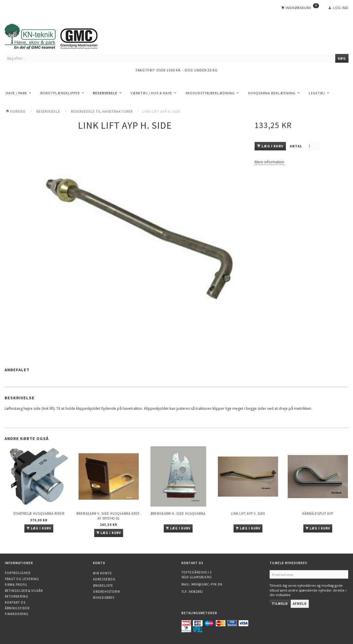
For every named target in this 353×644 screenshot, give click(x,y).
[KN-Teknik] (59, 35)
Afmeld (300, 604)
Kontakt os (15, 602)
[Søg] (342, 58)
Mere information (269, 162)
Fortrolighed (18, 573)
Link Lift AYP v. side (248, 514)
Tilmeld (280, 604)
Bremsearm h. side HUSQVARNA (178, 514)
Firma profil (16, 585)
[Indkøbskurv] (300, 8)
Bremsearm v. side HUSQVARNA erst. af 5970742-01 (108, 516)
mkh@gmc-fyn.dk (207, 584)
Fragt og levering (22, 579)
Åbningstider (17, 608)
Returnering (17, 596)
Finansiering (17, 614)
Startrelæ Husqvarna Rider (39, 514)
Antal (296, 146)
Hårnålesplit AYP (318, 514)
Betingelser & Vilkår (24, 591)
